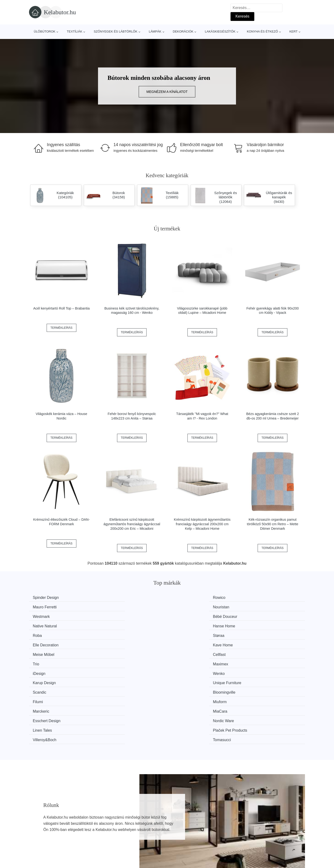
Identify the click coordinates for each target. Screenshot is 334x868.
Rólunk (244, 819)
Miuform (254, 642)
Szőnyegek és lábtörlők (116, 31)
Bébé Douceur (118, 607)
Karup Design (188, 633)
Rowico (112, 598)
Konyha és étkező (263, 31)
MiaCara (113, 651)
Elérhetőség (248, 829)
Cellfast (112, 624)
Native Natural (189, 607)
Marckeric (43, 651)
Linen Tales (45, 660)
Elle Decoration (189, 615)
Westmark (44, 607)
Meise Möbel (46, 624)
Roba (39, 615)
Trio (180, 624)
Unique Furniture (262, 633)
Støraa (112, 615)
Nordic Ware (258, 651)
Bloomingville (117, 642)
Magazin (142, 819)
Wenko (112, 633)
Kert (293, 31)
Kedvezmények (44, 840)
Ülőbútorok (45, 31)
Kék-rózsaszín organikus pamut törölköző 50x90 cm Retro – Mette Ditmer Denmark (273, 524)
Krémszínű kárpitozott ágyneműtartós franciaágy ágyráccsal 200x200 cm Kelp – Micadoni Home (202, 524)
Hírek (36, 829)
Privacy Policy (147, 840)
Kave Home (257, 615)
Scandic (42, 642)
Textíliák (75, 31)
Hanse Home (258, 607)
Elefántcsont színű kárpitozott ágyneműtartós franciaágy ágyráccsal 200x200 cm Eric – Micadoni (132, 524)
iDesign (41, 633)
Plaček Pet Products (123, 660)
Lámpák (155, 31)
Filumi (182, 642)
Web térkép (145, 829)
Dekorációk (183, 31)
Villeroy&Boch (188, 660)
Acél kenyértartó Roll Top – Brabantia (61, 308)
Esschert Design (190, 651)
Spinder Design (48, 598)
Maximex (255, 624)
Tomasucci (256, 660)
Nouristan (255, 598)
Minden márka (43, 819)
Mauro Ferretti (188, 598)
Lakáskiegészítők (220, 31)
